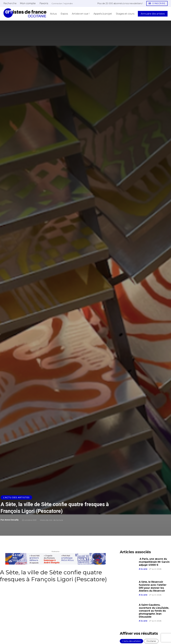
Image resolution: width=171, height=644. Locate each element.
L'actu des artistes (16, 497)
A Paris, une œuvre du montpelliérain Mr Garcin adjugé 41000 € (154, 562)
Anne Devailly (12, 520)
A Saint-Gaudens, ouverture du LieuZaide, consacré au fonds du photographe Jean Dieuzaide (154, 611)
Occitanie (151, 641)
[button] (10, 3)
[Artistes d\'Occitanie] (25, 13)
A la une (143, 569)
